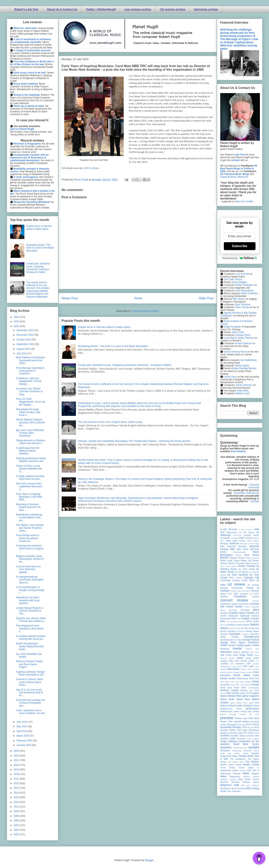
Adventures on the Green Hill (243, 532)
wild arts (245, 785)
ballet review (239, 541)
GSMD (224, 645)
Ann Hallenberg (248, 360)
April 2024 (22, 731)
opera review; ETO (239, 703)
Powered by (240, 258)
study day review (230, 753)
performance (252, 709)
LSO (251, 666)
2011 (17, 807)
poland (223, 714)
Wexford (224, 782)
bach (222, 541)
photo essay (240, 711)
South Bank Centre (246, 744)
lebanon (224, 658)
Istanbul (245, 652)
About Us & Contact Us (62, 9)
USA (249, 770)
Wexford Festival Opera (245, 782)
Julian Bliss (243, 391)
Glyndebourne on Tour (231, 640)
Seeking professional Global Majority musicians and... (31, 460)
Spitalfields (226, 748)
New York (235, 682)
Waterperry (235, 776)
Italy (252, 652)
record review (242, 722)
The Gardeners (238, 759)
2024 (17, 326)
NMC (237, 685)
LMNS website (91, 168)
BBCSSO (255, 549)
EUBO (256, 621)
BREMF (224, 558)
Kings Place (246, 655)
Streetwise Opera (251, 751)
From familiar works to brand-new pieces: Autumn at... (28, 538)
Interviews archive (206, 9)
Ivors (257, 652)
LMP (248, 664)
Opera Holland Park (231, 696)
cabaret (239, 578)
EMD (234, 618)
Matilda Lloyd (242, 393)
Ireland (236, 652)
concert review (234, 600)
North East (226, 688)
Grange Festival (250, 640)
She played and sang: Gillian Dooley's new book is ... (28, 412)
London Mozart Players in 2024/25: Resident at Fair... (29, 611)
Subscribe (240, 246)
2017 (17, 779)
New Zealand (246, 682)
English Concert (250, 618)
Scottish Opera (238, 736)
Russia (250, 727)
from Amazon (238, 451)
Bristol (241, 558)
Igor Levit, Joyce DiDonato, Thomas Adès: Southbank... (30, 433)
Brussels (240, 563)
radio (245, 718)
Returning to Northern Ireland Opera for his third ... (28, 507)
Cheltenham (237, 588)
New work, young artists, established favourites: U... (29, 486)
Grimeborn (253, 643)
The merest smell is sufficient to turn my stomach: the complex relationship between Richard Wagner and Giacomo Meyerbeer (38, 290)
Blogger (149, 860)
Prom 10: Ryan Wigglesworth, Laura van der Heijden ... (30, 402)
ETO (249, 621)
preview (227, 718)
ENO (223, 621)
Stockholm (225, 750)
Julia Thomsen (243, 304)
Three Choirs (228, 768)
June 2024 (22, 722)
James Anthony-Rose (235, 352)
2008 (17, 821)
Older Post (206, 298)
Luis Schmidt (242, 274)
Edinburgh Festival (249, 616)
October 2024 (24, 340)
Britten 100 (246, 561)
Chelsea (224, 588)
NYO (257, 690)
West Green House (249, 779)
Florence (241, 631)
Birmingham (227, 555)
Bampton (224, 543)
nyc (251, 690)
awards (256, 538)
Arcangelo (225, 538)
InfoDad (255, 501)
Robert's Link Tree (26, 9)
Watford (246, 777)
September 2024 (26, 344)
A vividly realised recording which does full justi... (30, 478)
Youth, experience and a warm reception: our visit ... (30, 713)
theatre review (251, 765)
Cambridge (225, 580)
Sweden (255, 753)
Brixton (232, 563)
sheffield (224, 739)
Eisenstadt (225, 618)
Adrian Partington (245, 285)
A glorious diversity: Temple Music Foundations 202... (31, 673)
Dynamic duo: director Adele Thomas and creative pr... (31, 620)
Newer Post (70, 298)
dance (223, 610)
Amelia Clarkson (243, 343)
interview (226, 652)
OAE (229, 693)
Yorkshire (236, 791)
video (246, 773)
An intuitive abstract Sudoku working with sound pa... (31, 638)
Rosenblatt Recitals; (231, 727)
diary (256, 610)
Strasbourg (237, 751)
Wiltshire (255, 785)
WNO (248, 788)
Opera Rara (243, 699)
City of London (244, 591)
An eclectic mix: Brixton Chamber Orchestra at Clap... (29, 392)
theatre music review (231, 765)
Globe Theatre (229, 637)
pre (251, 714)
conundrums (244, 604)
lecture (232, 658)
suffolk (245, 753)
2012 (17, 802)
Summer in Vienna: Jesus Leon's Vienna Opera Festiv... (29, 682)
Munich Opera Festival (230, 672)
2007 (17, 825)
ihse (257, 649)
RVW (257, 727)
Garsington (235, 634)
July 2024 (22, 354)
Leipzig (224, 661)
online (243, 693)
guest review (252, 645)
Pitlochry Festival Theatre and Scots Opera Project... (29, 664)
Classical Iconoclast (254, 486)
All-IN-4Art (237, 535)
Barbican (234, 543)
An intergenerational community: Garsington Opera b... (30, 580)
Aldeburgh (226, 535)
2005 (17, 834)
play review (253, 711)
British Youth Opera (230, 561)
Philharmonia (226, 711)
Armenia (234, 538)
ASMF (241, 538)
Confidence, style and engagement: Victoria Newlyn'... (29, 381)
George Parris (243, 335)
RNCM (256, 724)
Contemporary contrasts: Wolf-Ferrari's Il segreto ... (30, 549)
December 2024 (25, 330)
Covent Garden (235, 607)
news (256, 681)
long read (237, 666)
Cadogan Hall (251, 578)
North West (240, 688)
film (243, 628)
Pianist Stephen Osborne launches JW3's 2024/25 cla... (30, 422)
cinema (234, 591)
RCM (257, 718)
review (223, 724)
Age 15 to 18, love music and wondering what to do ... (29, 693)
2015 (17, 788)
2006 (17, 830)
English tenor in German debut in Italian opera (104, 327)
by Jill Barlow (242, 572)
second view (253, 736)
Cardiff (244, 580)
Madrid (223, 669)
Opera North (227, 699)
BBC (233, 549)
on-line (235, 693)
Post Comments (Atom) (145, 311)
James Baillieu (239, 282)
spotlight (254, 747)
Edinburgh (233, 616)
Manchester (233, 669)
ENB (239, 619)
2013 (17, 797)
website (256, 777)
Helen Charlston (249, 293)
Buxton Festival (246, 566)
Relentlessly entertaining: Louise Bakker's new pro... (29, 518)
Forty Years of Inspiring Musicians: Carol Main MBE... (29, 497)
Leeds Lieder (252, 658)
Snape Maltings (229, 741)
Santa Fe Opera (246, 733)
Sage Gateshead (251, 730)
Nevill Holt (254, 678)
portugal (233, 714)
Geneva (245, 634)
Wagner (255, 774)
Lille (232, 664)
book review (251, 555)
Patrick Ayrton (242, 366)
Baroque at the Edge (250, 544)
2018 (17, 774)
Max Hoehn (239, 299)
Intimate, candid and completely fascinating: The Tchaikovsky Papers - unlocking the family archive (134, 441)
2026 (17, 317)
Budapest (255, 563)
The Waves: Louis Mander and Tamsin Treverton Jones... (30, 528)
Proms (238, 718)
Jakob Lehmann (244, 385)
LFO (257, 661)
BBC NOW (243, 549)
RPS (244, 727)
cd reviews (253, 585)
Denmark (245, 610)
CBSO (252, 580)
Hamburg (225, 649)
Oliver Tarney (242, 307)
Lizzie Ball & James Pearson (239, 338)
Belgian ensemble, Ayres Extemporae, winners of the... (30, 559)
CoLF (256, 594)
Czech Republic (252, 607)
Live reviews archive (138, 9)
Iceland (249, 649)
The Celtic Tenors (233, 279)
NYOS (223, 693)
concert (255, 596)
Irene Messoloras (245, 291)
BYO (232, 578)
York (229, 791)
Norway (244, 690)
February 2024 (24, 741)
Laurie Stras (230, 377)
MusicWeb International (247, 493)
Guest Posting (236, 645)
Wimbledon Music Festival (233, 788)
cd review (236, 584)
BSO (248, 563)
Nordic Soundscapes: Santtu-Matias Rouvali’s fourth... (30, 646)
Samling (233, 733)
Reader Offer (227, 722)
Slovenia (241, 739)
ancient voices (252, 535)
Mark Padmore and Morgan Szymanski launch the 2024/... (30, 360)
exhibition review (234, 625)
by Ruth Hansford (238, 575)
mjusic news (246, 669)
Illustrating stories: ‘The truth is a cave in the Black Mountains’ (113, 346)
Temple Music (246, 756)
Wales (224, 776)
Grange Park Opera (233, 643)
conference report (229, 604)
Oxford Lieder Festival (240, 706)
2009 (17, 816)
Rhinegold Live (234, 724)
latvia (257, 655)
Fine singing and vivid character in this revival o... (30, 629)
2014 (17, 793)
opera (256, 693)
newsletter (225, 685)
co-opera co (246, 594)
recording (254, 722)
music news (242, 675)
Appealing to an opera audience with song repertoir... (28, 600)
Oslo (257, 703)
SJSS (233, 739)
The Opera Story (236, 762)
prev (257, 714)
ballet (228, 541)
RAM (251, 718)
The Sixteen (252, 762)
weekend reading (228, 779)
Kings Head (232, 655)
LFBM (251, 661)
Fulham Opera (252, 631)
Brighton (234, 558)
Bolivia (238, 555)
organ (251, 703)
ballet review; (253, 541)
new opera (225, 682)
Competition (240, 596)
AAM (257, 529)
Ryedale (224, 730)
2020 (17, 765)
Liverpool (240, 664)
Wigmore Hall (230, 785)
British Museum (252, 558)
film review (250, 628)
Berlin (256, 552)
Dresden (224, 613)
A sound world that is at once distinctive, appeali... (28, 569)
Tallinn (235, 756)
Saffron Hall (235, 730)
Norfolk (255, 685)
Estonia (242, 622)
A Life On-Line (229, 529)
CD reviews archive (172, 9)
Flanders (232, 631)
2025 (17, 322)
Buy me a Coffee (245, 201)
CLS (230, 594)
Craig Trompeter (232, 327)
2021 (17, 760)
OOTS (249, 693)
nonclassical (245, 685)
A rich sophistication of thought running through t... (30, 590)
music (250, 672)
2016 (17, 783)
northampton (254, 688)
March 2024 (23, 736)
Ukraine (243, 770)
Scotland (225, 736)
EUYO (223, 625)
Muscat (243, 672)
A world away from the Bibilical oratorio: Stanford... (28, 451)
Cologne (224, 596)
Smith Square (253, 739)
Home (138, 298)
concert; (256, 601)
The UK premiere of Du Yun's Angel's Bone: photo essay (110, 422)
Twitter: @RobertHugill (101, 9)
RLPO (249, 724)
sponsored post (240, 748)
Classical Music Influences (234, 177)
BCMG (223, 552)
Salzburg (224, 733)
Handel (237, 648)
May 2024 (22, 726)
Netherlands (242, 678)
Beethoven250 (240, 552)
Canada (236, 580)
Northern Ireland (229, 690)
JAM (222, 655)
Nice (233, 685)
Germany (255, 634)
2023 (17, 751)
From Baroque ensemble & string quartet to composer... (30, 371)
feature (246, 625)
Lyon (257, 666)
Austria (249, 538)
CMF (236, 594)
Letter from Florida (238, 661)
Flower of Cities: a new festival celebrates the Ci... (29, 469)
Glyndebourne (251, 637)
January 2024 (24, 745)
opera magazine (250, 696)
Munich (256, 669)
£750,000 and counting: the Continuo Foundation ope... (30, 703)
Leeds (240, 658)
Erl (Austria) (232, 622)
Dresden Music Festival (242, 613)
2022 (17, 756)
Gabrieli (224, 634)
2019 (17, 770)
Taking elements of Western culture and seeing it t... (31, 442)
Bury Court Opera (228, 566)
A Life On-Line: (245, 529)
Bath (222, 546)
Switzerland (226, 756)
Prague (243, 714)
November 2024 (25, 335)
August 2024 (23, 349)
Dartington (233, 610)
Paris (239, 709)
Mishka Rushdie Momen (244, 368)
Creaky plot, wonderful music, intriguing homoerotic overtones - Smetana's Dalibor (125, 365)
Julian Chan (238, 332)
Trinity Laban (246, 768)
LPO (245, 666)
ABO (223, 532)
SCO (257, 733)
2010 (17, 811)
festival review (235, 628)
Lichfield (224, 664)
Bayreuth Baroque (237, 546)
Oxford (224, 706)
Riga (244, 725)
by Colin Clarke (247, 569)
